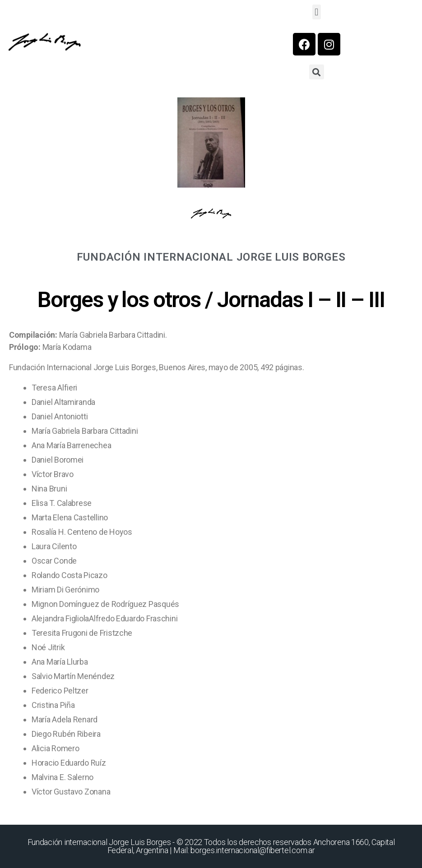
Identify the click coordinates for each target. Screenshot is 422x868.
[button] (317, 12)
